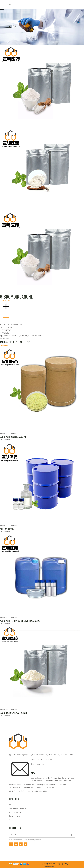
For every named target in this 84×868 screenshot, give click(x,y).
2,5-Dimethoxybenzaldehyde (14, 437)
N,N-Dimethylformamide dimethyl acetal (20, 621)
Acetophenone (7, 529)
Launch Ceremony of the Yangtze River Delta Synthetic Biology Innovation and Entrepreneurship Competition (52, 779)
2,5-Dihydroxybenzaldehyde (14, 713)
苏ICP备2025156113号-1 (52, 864)
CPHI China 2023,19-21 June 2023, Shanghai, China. (28, 791)
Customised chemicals (18, 808)
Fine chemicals (15, 812)
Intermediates (15, 816)
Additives (13, 820)
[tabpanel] (42, 252)
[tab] (42, 86)
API (11, 805)
